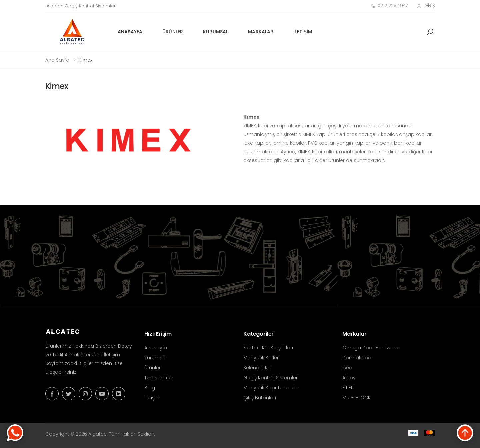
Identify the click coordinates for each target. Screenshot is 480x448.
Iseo (347, 368)
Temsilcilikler (159, 378)
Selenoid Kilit (258, 368)
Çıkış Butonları (260, 398)
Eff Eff (348, 388)
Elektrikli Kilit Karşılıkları (268, 348)
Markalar (261, 32)
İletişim (303, 32)
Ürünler (173, 32)
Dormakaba (357, 358)
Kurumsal (215, 32)
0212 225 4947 (389, 5)
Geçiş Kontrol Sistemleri (271, 378)
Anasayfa (130, 32)
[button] (430, 32)
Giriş (426, 5)
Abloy (349, 378)
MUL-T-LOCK (356, 398)
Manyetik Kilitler (261, 358)
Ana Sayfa (57, 60)
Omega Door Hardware (370, 348)
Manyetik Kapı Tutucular (271, 388)
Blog (150, 388)
